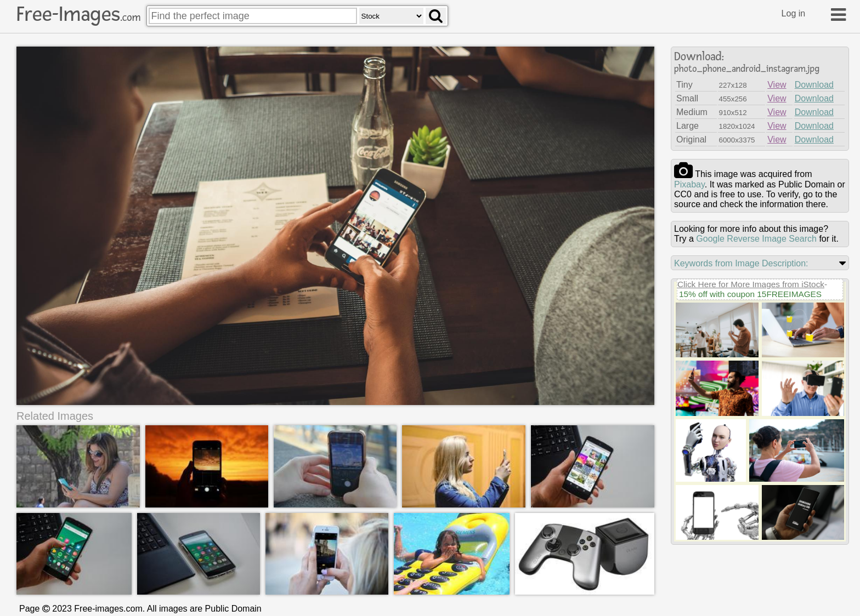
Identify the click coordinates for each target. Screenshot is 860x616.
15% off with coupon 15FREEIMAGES (750, 294)
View (777, 85)
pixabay (689, 184)
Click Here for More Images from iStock (751, 284)
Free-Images (78, 14)
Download (814, 85)
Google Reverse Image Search (756, 239)
